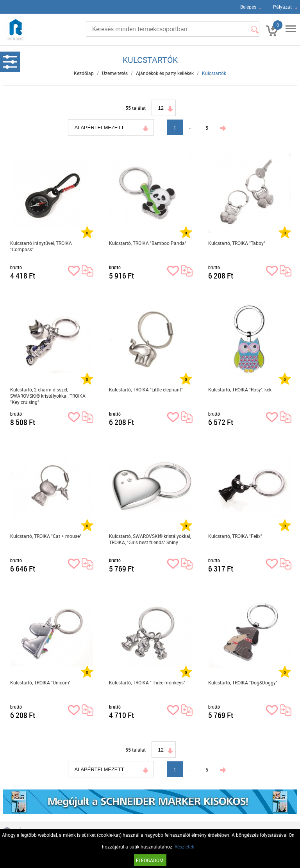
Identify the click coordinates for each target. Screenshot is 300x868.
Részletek (184, 847)
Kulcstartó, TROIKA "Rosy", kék (240, 389)
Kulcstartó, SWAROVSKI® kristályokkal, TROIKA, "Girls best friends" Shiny (150, 539)
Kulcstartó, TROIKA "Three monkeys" (147, 682)
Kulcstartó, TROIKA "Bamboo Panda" (148, 243)
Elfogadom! (150, 860)
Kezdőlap (84, 73)
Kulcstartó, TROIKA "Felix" (235, 536)
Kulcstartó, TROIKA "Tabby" (237, 243)
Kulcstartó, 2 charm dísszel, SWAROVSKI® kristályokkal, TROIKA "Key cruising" (48, 396)
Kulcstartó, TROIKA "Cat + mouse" (46, 536)
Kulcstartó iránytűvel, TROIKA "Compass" (41, 246)
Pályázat (282, 7)
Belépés (248, 7)
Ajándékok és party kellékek (165, 73)
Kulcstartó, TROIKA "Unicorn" (40, 682)
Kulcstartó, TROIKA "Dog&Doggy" (243, 682)
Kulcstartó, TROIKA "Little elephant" (146, 389)
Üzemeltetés (115, 73)
